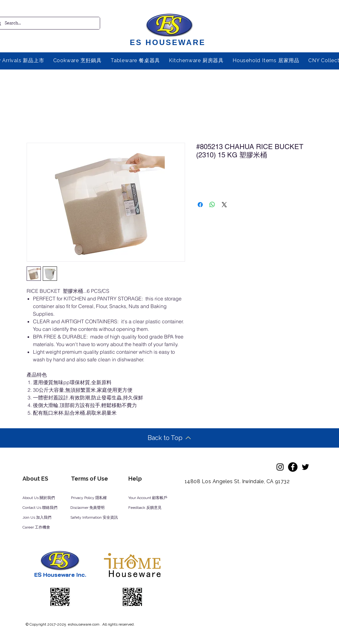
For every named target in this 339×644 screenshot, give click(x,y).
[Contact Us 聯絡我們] (48, 508)
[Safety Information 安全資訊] (100, 518)
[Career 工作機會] (44, 528)
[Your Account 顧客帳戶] (154, 498)
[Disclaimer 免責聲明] (92, 508)
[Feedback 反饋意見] (152, 508)
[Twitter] (305, 467)
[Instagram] (280, 467)
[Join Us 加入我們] (44, 518)
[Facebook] (293, 467)
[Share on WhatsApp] (212, 205)
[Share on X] (224, 205)
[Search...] (46, 23)
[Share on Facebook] (200, 205)
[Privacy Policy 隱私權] (92, 498)
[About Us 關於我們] (44, 498)
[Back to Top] (169, 438)
